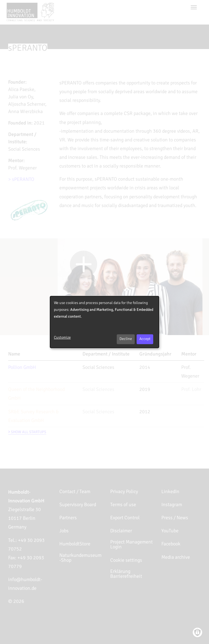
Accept (145, 339)
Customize (62, 337)
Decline (126, 339)
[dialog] (104, 322)
